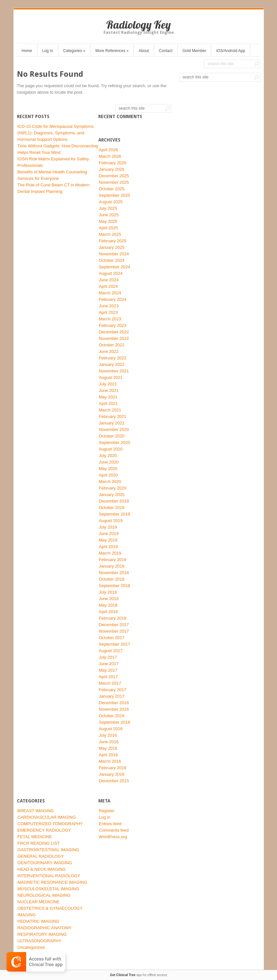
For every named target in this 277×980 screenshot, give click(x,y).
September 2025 (115, 195)
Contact (166, 51)
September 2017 (115, 644)
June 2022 (109, 351)
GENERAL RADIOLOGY (41, 856)
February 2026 (113, 163)
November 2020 (114, 430)
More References (112, 51)
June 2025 (109, 215)
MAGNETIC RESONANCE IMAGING (53, 882)
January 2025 (112, 247)
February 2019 (113, 560)
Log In (48, 51)
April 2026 (109, 150)
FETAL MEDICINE (35, 837)
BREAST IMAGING (36, 811)
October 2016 (112, 716)
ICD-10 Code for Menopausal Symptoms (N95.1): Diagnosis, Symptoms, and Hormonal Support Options (56, 133)
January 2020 (112, 495)
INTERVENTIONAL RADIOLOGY (49, 876)
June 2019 (109, 534)
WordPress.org (113, 837)
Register (107, 811)
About (144, 51)
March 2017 (110, 683)
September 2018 (115, 586)
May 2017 (108, 670)
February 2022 (113, 358)
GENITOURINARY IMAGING (45, 863)
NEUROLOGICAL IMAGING (44, 895)
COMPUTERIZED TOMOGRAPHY (50, 824)
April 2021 (109, 403)
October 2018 (112, 579)
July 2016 (108, 735)
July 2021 (108, 384)
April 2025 (109, 228)
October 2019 (112, 508)
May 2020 (108, 469)
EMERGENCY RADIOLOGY (44, 830)
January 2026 (112, 169)
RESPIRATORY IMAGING (42, 934)
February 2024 (113, 299)
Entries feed (110, 824)
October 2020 (112, 436)
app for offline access (138, 975)
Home (27, 51)
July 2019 (108, 527)
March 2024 (110, 293)
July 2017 (108, 657)
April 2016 (109, 755)
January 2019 (112, 566)
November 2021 (114, 371)
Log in (105, 817)
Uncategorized (31, 947)
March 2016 (110, 761)
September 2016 (115, 722)
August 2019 (111, 521)
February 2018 (113, 618)
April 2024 (109, 286)
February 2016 (113, 768)
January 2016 (112, 774)
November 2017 (114, 631)
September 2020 (115, 443)
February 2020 (113, 488)
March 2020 (110, 482)
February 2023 (113, 325)
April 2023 (109, 312)
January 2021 (112, 423)
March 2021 (110, 410)
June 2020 (109, 462)
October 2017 (112, 638)
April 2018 (109, 612)
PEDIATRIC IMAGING (38, 921)
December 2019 (114, 501)
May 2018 (108, 605)
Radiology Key (138, 25)
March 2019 (110, 553)
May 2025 (108, 221)
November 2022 (114, 338)
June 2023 (109, 306)
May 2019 (108, 540)
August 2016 (111, 729)
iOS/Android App (231, 51)
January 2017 (112, 696)
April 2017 (109, 677)
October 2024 (112, 260)
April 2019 (109, 547)
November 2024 (114, 254)
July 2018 (108, 592)
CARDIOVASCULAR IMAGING (47, 817)
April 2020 (109, 475)
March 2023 (110, 319)
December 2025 (114, 176)
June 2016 (109, 742)
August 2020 (111, 449)
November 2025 (114, 182)
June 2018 (109, 599)
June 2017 (109, 664)
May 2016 (108, 748)
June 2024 (109, 280)
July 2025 (108, 208)
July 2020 (108, 456)
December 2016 (114, 703)
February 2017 (113, 690)
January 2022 (112, 364)
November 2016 (114, 709)
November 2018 (114, 573)
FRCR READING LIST (39, 843)
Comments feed (114, 830)
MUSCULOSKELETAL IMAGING (48, 889)
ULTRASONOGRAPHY (40, 941)
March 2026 (110, 156)
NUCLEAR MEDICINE (39, 902)
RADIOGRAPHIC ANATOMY (45, 928)
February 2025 (113, 241)
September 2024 (115, 267)
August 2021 (111, 377)
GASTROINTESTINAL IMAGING (48, 850)
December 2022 (114, 332)
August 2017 (111, 651)
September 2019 (115, 514)
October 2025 (112, 189)
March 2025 (110, 234)
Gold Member (194, 51)
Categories (74, 51)
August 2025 (111, 202)
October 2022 (112, 345)
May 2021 (108, 397)
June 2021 (109, 390)
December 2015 (114, 781)
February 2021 (113, 416)
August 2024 (111, 273)
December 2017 (114, 625)
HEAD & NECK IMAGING (42, 869)
